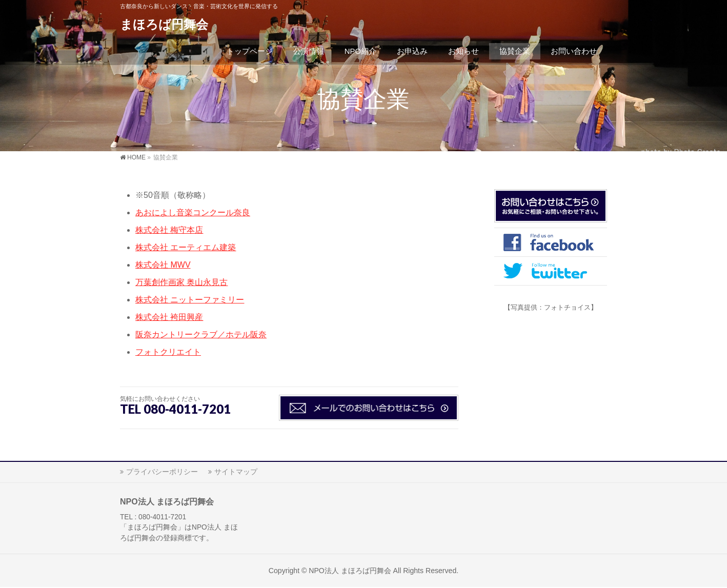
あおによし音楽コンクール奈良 (193, 212)
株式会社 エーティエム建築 (186, 247)
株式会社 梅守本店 (169, 230)
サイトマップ (236, 472)
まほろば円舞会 (164, 24)
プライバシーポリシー (162, 472)
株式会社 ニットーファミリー (190, 300)
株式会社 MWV (163, 265)
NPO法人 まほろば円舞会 (350, 571)
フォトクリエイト (168, 352)
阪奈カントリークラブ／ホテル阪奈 (201, 334)
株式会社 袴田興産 (169, 317)
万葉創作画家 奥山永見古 (181, 282)
